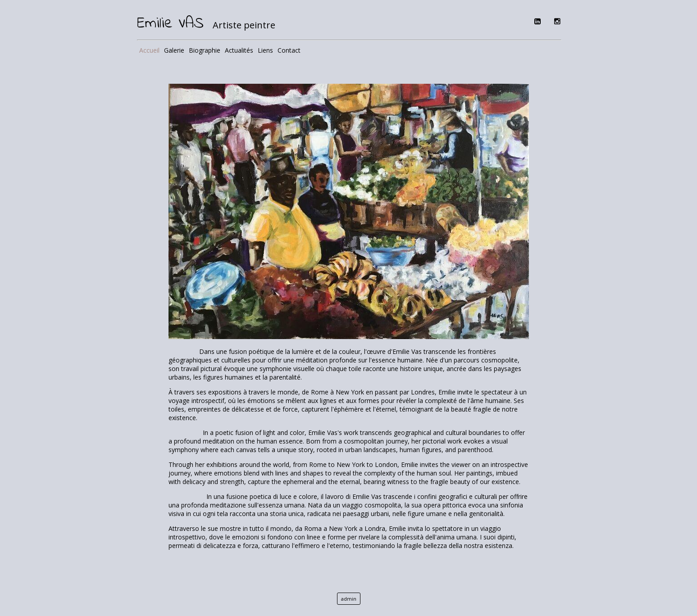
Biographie (205, 50)
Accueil (149, 50)
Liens (265, 50)
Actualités (239, 50)
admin (349, 599)
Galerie (174, 50)
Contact (289, 50)
